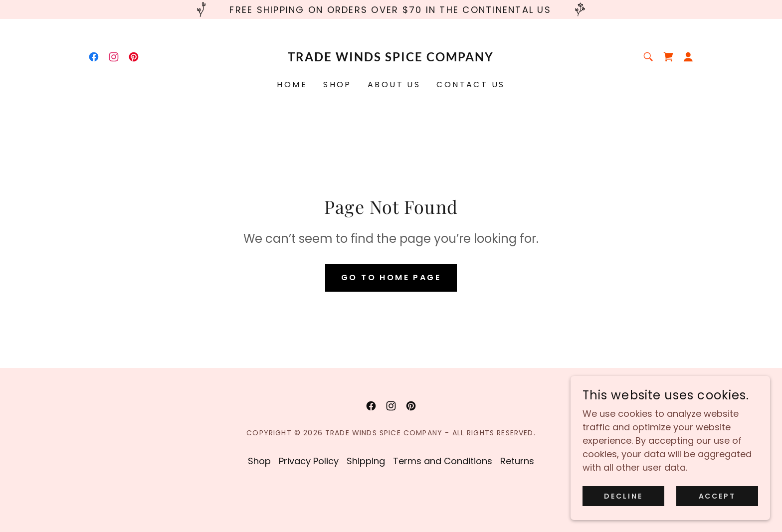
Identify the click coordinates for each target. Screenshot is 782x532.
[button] (688, 57)
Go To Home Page (391, 277)
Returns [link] (517, 461)
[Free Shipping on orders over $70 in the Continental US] (391, 9)
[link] (94, 57)
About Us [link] (394, 85)
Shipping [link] (366, 461)
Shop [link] (337, 85)
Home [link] (292, 85)
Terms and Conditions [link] (443, 461)
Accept (717, 496)
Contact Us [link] (471, 85)
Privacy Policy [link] (309, 461)
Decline (623, 496)
